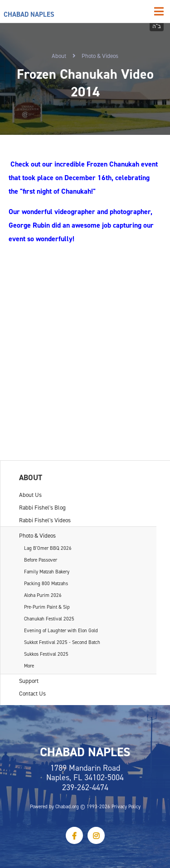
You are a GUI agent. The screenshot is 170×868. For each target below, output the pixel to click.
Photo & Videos (100, 56)
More (29, 666)
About (59, 56)
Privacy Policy (126, 806)
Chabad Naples (29, 14)
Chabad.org (67, 806)
